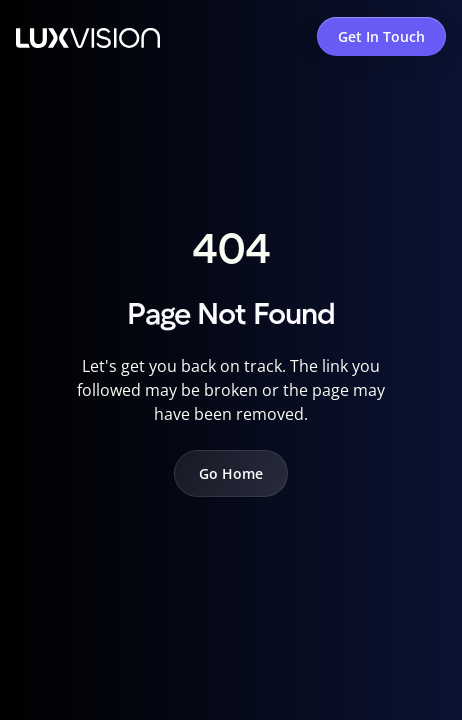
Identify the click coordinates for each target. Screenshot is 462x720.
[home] (88, 36)
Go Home (231, 473)
